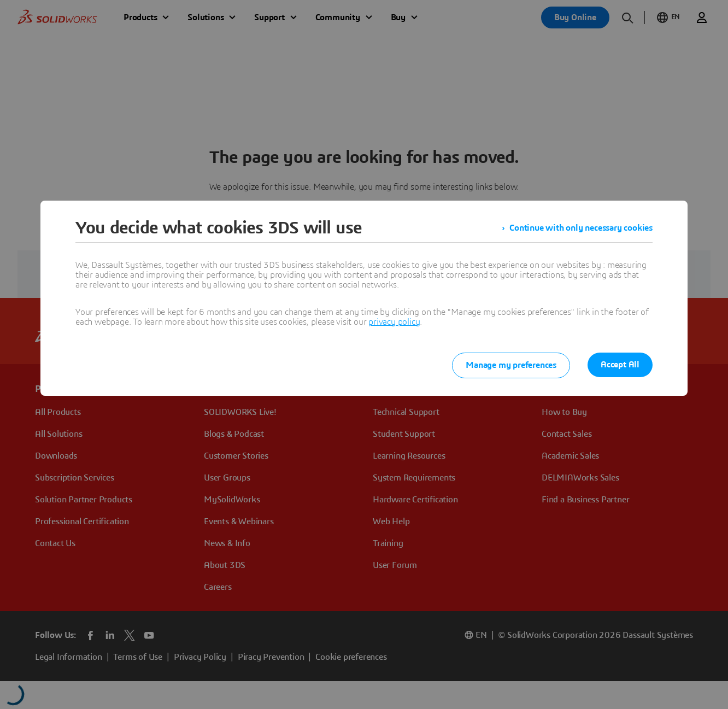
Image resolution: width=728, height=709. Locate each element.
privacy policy (394, 322)
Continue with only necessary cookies (581, 228)
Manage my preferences (511, 365)
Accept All (620, 365)
